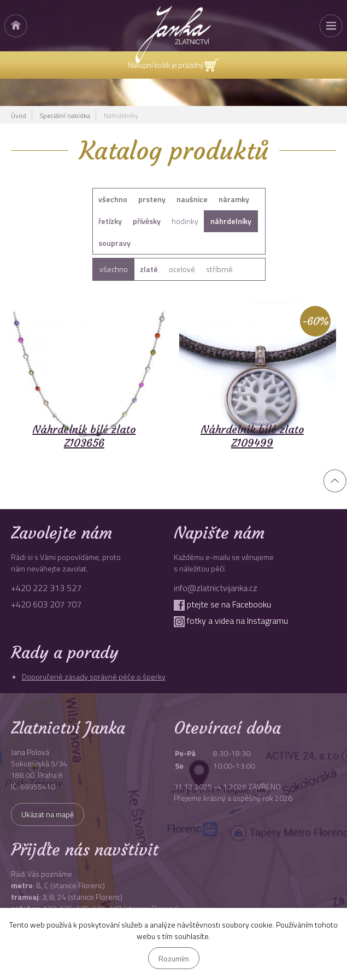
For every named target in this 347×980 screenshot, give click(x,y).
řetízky (110, 221)
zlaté (149, 269)
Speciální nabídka (65, 116)
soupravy (114, 243)
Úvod (19, 116)
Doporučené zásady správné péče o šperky (94, 677)
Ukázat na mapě (48, 814)
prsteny (152, 199)
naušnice (192, 199)
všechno (113, 199)
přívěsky (147, 221)
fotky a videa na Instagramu (231, 621)
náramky (234, 199)
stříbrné (219, 269)
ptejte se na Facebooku (222, 604)
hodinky (185, 221)
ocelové (182, 269)
